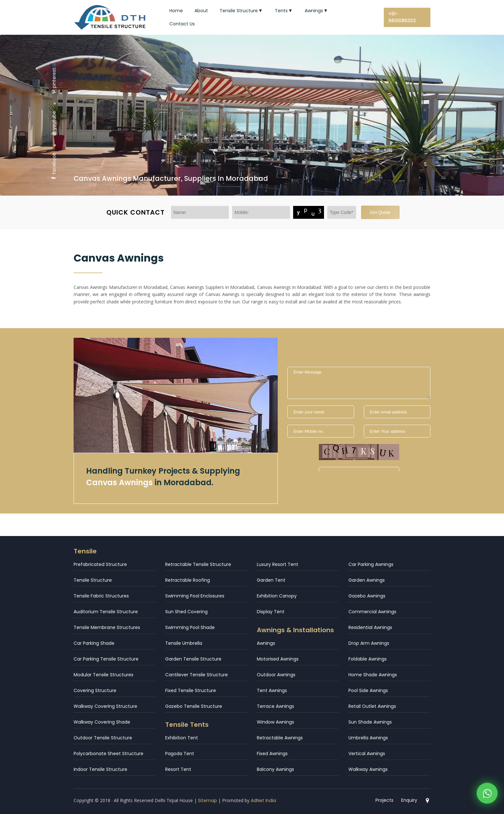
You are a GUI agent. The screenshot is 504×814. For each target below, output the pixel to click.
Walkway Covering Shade (102, 722)
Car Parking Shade (94, 643)
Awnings (317, 11)
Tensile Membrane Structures (107, 627)
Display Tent (271, 612)
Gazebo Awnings (367, 596)
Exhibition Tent (182, 738)
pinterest (54, 81)
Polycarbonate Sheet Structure (108, 754)
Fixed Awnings (272, 754)
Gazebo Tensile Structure (194, 706)
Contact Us (182, 24)
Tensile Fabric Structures (101, 596)
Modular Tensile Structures (104, 675)
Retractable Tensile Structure (198, 564)
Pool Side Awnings (368, 690)
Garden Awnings (367, 580)
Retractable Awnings (280, 738)
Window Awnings (275, 722)
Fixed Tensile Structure (191, 690)
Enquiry (409, 800)
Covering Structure (95, 690)
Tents (284, 11)
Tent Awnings (272, 690)
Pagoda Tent (180, 754)
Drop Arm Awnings (369, 643)
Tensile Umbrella (184, 643)
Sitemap (207, 800)
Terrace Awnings (275, 706)
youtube (54, 123)
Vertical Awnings (367, 754)
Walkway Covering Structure (105, 706)
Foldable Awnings (368, 659)
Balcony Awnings (275, 769)
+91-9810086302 (402, 17)
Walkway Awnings (368, 769)
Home (176, 11)
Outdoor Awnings (276, 675)
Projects (384, 800)
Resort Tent (178, 769)
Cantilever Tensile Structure (197, 675)
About (201, 11)
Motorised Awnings (278, 659)
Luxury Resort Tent (278, 564)
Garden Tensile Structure (193, 659)
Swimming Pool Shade (190, 627)
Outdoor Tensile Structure (103, 738)
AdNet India (263, 800)
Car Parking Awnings (371, 564)
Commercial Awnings (372, 612)
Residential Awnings (370, 627)
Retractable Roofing (188, 580)
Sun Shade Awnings (370, 722)
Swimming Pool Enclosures (195, 596)
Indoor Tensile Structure (100, 769)
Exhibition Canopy (277, 596)
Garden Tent (271, 580)
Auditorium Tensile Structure (106, 612)
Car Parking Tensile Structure (106, 659)
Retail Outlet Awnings (372, 706)
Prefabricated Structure (100, 564)
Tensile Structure (241, 11)
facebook (54, 166)
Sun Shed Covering (186, 612)
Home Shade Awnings (373, 675)
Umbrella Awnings (368, 738)
